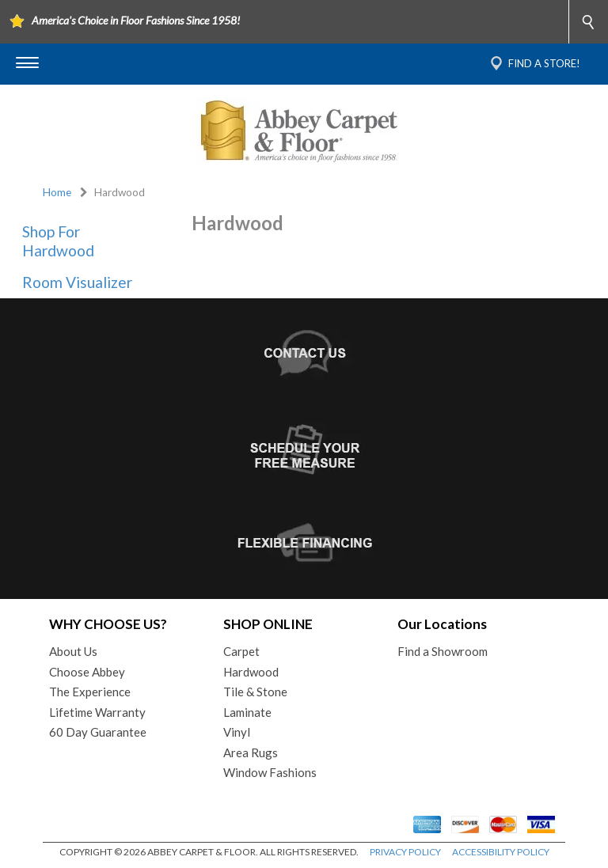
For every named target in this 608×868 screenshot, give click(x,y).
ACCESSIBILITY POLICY (501, 852)
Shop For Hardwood (58, 241)
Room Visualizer (77, 282)
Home (57, 192)
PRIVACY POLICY (405, 852)
